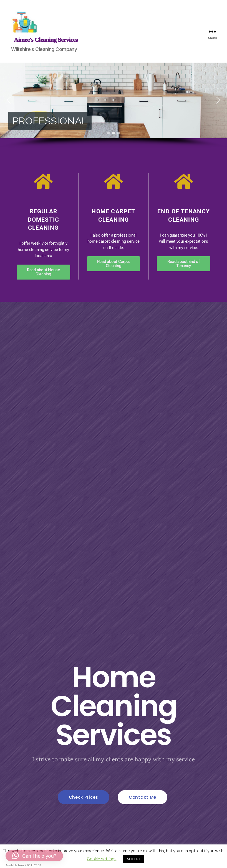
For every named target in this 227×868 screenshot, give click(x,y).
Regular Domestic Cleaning (44, 220)
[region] (113, 105)
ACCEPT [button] (134, 859)
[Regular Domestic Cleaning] (43, 181)
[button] (9, 100)
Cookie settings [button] (102, 859)
